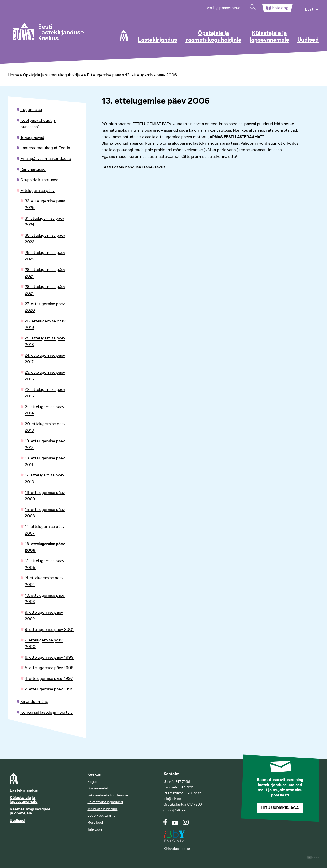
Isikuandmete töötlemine (108, 795)
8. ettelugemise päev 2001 (49, 630)
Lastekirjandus (157, 40)
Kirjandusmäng (34, 702)
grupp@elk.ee (175, 810)
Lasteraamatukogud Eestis (45, 148)
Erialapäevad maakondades (46, 159)
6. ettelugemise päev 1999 (49, 657)
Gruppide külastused (40, 180)
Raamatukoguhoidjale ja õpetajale (30, 811)
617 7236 (183, 782)
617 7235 (194, 793)
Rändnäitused (33, 169)
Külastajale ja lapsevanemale (269, 37)
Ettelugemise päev (104, 75)
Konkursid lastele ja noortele (46, 712)
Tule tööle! (95, 829)
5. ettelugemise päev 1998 (49, 668)
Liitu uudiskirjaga (280, 808)
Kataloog (280, 8)
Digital (313, 857)
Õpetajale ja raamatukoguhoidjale (213, 37)
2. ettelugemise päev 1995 (49, 689)
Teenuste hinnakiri (102, 809)
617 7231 (186, 787)
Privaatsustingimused (105, 802)
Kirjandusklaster (177, 849)
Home (14, 75)
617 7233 (194, 804)
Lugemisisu (31, 110)
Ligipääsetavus (227, 8)
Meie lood (95, 822)
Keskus (94, 775)
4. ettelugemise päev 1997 (49, 678)
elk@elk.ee (172, 799)
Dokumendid (98, 788)
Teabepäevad (32, 137)
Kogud (92, 782)
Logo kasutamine (102, 816)
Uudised (308, 40)
